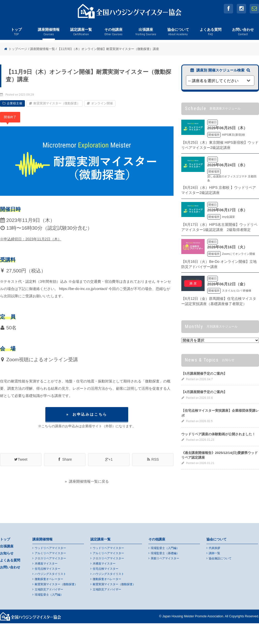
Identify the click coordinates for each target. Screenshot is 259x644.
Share (65, 459)
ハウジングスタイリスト (50, 574)
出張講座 (146, 34)
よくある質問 (210, 34)
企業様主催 (15, 103)
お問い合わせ (243, 34)
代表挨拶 (214, 548)
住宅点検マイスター (48, 569)
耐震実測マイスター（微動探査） (57, 103)
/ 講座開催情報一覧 (42, 49)
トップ (16, 34)
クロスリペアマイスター (50, 558)
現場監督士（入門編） (49, 595)
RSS (153, 459)
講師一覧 (214, 553)
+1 (109, 459)
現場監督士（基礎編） (165, 553)
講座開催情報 (49, 34)
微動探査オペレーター (49, 579)
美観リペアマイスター (165, 558)
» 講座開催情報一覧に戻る (87, 481)
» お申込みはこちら (87, 414)
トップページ (18, 49)
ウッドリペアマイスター (50, 548)
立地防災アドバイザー (49, 589)
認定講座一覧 (81, 34)
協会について (178, 34)
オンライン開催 (102, 103)
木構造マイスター (46, 563)
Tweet (21, 459)
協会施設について (220, 558)
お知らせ (7, 553)
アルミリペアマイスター (50, 553)
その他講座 (113, 34)
